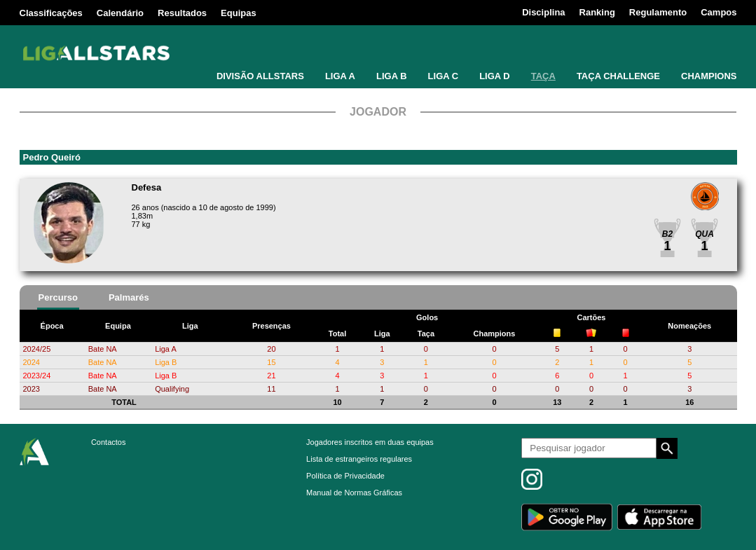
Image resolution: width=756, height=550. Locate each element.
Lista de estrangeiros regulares (359, 459)
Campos (719, 12)
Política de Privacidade (345, 476)
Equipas (239, 13)
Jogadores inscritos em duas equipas (370, 442)
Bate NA (103, 349)
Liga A (166, 349)
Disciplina (543, 12)
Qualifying (172, 389)
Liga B (166, 362)
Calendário (120, 13)
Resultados (182, 13)
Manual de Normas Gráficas (354, 493)
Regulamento (658, 12)
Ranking (597, 12)
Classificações (51, 13)
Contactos (109, 442)
